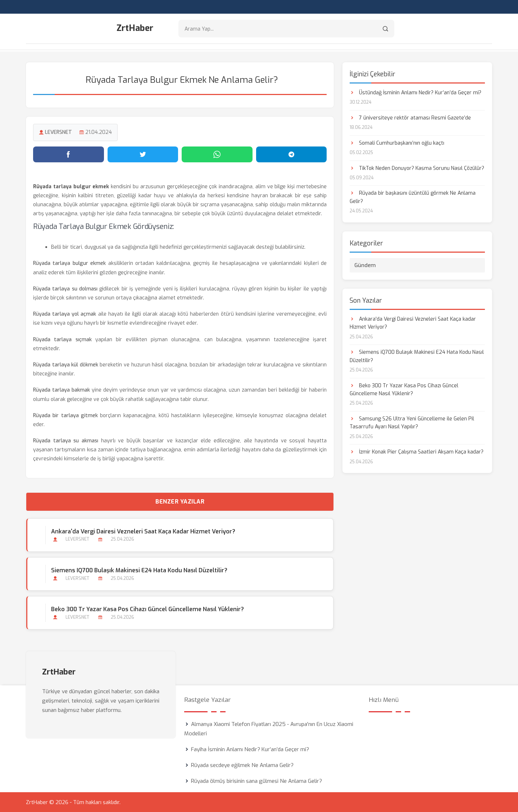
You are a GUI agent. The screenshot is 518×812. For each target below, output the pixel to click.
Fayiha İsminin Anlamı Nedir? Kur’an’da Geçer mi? (250, 749)
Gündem (365, 265)
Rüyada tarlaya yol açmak (65, 314)
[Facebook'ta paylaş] (69, 154)
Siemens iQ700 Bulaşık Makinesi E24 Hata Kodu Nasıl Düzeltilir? (139, 570)
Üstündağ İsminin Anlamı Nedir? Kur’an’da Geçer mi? (415, 92)
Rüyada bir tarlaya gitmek (65, 415)
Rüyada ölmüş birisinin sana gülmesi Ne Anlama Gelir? (256, 781)
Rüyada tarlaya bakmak (62, 390)
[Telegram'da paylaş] (292, 154)
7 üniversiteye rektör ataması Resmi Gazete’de (410, 117)
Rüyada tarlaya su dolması (65, 288)
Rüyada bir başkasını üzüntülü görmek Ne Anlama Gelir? (413, 197)
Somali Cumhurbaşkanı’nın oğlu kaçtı (397, 142)
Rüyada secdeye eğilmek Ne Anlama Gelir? (242, 765)
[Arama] (385, 29)
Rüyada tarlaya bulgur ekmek (69, 263)
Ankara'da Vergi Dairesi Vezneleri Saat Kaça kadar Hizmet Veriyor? (143, 531)
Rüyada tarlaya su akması (66, 440)
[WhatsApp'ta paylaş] (217, 154)
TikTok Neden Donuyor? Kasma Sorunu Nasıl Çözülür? (417, 168)
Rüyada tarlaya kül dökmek (66, 364)
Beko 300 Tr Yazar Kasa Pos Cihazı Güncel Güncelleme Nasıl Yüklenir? (147, 609)
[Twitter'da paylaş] (143, 154)
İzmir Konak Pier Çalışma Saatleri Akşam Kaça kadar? (417, 452)
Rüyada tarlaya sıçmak (62, 339)
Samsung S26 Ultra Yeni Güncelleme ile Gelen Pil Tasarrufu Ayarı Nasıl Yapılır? (412, 422)
